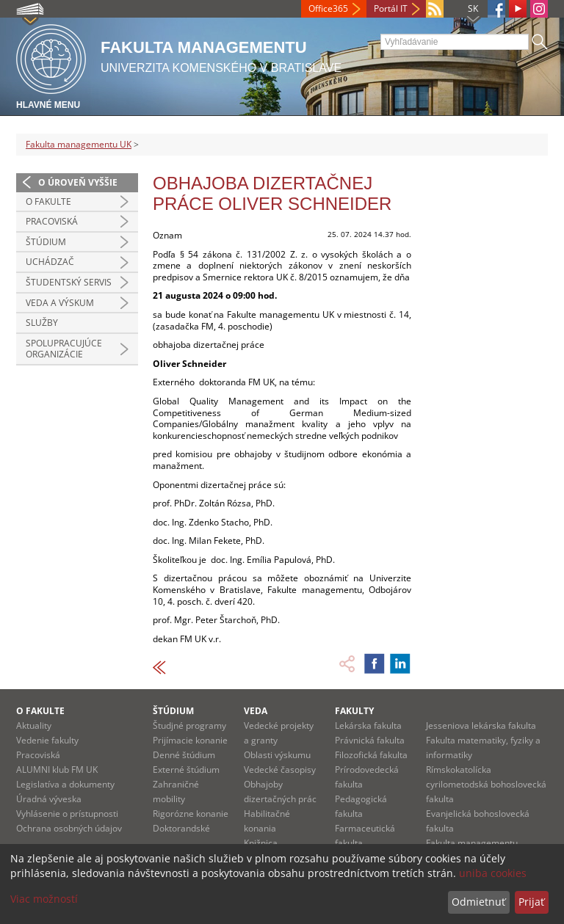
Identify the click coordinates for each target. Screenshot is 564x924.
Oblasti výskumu (277, 755)
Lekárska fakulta (368, 725)
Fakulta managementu (472, 843)
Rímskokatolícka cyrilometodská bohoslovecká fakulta (486, 784)
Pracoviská (52, 221)
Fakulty (354, 711)
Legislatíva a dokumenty (65, 784)
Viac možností (44, 899)
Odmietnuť (478, 902)
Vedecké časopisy (280, 770)
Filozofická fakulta (371, 755)
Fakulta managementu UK (79, 144)
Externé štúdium (186, 770)
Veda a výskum (60, 303)
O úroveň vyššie (78, 182)
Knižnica (261, 843)
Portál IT (391, 8)
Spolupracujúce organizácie (64, 349)
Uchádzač (50, 262)
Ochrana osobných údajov (69, 828)
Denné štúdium (184, 755)
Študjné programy (189, 725)
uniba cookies (493, 873)
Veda (256, 711)
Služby (42, 323)
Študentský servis (69, 282)
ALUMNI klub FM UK (57, 770)
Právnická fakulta (370, 740)
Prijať (531, 902)
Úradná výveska (49, 799)
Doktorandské (181, 828)
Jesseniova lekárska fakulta (481, 725)
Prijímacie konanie (190, 740)
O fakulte (48, 201)
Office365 (328, 8)
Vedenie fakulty (47, 740)
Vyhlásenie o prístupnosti (67, 814)
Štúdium (46, 242)
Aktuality (34, 725)
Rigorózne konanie (191, 814)
